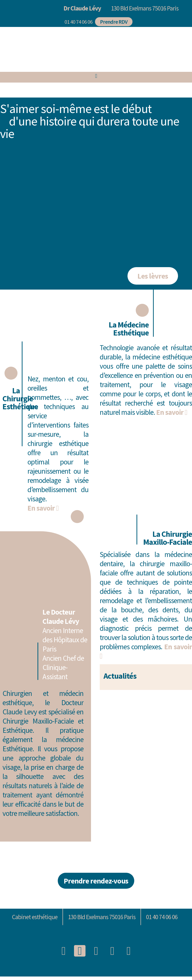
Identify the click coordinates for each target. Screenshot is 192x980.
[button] (77, 22)
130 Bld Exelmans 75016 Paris (145, 8)
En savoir (43, 509)
